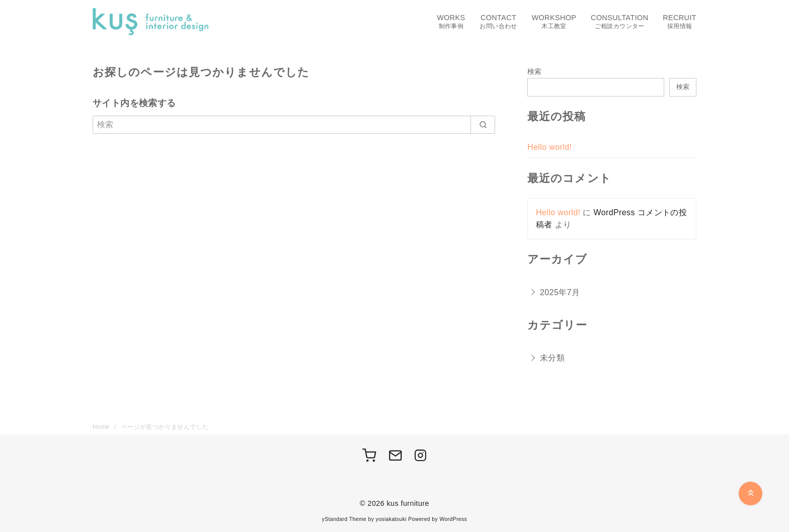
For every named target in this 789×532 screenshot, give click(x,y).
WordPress (453, 519)
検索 (535, 71)
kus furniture (408, 503)
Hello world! (549, 147)
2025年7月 (560, 292)
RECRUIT (680, 22)
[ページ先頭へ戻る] (751, 494)
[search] (483, 125)
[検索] (294, 125)
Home (102, 427)
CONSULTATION (619, 22)
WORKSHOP (554, 22)
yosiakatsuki (391, 519)
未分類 (552, 358)
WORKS (451, 22)
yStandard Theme (344, 519)
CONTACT (498, 22)
